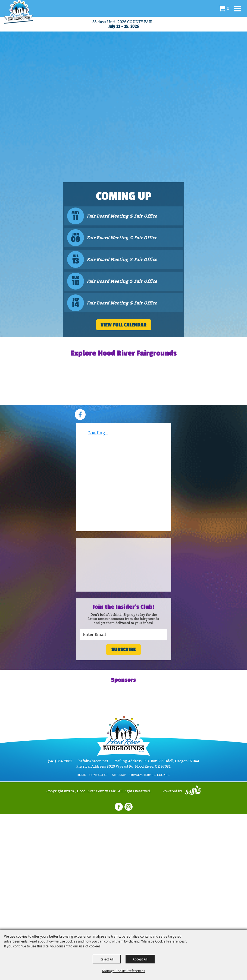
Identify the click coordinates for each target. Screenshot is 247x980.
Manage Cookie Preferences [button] (124, 971)
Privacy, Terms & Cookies (150, 775)
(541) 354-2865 (60, 761)
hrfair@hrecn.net (93, 761)
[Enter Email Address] (124, 635)
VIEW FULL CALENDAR (123, 325)
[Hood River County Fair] (19, 12)
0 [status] (228, 8)
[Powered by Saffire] (193, 791)
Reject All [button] (107, 959)
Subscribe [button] (123, 649)
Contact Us (99, 775)
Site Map (119, 775)
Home (81, 775)
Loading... (98, 433)
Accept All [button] (140, 959)
